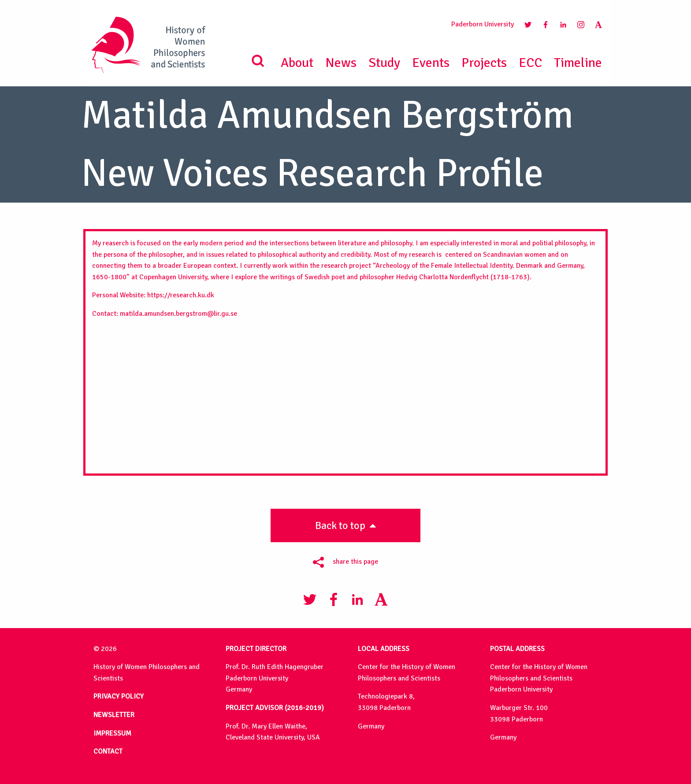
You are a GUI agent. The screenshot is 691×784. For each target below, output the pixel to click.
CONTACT (108, 751)
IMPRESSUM (112, 733)
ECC (530, 63)
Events (431, 63)
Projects (484, 63)
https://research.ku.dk (181, 295)
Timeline (578, 63)
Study (384, 63)
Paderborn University (483, 24)
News (341, 63)
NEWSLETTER (114, 715)
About (297, 63)
